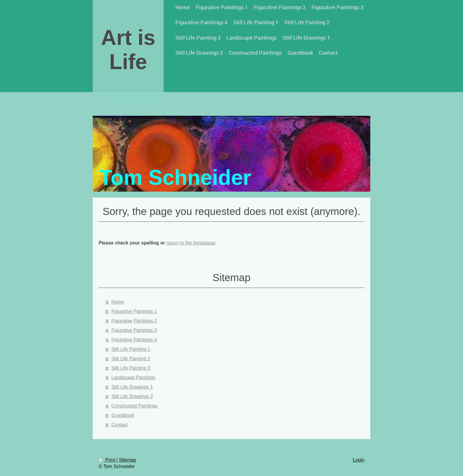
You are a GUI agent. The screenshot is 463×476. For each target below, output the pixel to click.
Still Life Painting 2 (131, 359)
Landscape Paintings (133, 378)
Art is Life (128, 50)
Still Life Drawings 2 (132, 396)
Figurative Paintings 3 (134, 330)
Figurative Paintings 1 (134, 311)
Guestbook (123, 415)
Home (118, 302)
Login (359, 460)
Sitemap (127, 460)
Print (107, 460)
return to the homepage (191, 243)
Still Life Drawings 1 (132, 387)
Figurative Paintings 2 (134, 321)
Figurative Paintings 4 (134, 340)
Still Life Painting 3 (131, 368)
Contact (119, 425)
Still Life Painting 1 (131, 349)
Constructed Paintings (135, 406)
